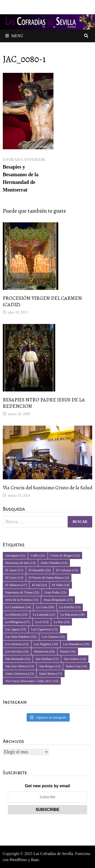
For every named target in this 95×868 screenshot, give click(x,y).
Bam (35, 860)
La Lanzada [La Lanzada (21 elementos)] (44, 614)
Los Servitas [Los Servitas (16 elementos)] (17, 651)
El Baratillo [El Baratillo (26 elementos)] (40, 570)
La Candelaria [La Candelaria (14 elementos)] (18, 607)
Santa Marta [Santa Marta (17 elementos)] (50, 674)
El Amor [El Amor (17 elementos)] (14, 570)
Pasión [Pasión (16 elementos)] (68, 651)
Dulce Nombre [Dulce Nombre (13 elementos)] (54, 563)
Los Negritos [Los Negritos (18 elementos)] (46, 644)
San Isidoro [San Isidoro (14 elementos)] (75, 659)
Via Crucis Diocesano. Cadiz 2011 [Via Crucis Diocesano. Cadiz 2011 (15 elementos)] (32, 681)
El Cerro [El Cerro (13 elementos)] (14, 578)
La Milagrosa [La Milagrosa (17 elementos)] (18, 622)
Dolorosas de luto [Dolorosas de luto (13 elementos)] (21, 563)
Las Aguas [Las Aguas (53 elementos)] (16, 629)
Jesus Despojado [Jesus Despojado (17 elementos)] (58, 600)
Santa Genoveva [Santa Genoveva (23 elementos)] (20, 674)
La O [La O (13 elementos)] (42, 622)
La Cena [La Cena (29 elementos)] (45, 607)
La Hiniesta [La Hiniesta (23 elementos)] (16, 614)
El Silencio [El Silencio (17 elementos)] (16, 585)
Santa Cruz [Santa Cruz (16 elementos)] (76, 666)
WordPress (18, 860)
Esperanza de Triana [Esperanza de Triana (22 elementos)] (22, 592)
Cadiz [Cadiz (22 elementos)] (38, 555)
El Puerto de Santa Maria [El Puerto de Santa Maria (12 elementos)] (49, 578)
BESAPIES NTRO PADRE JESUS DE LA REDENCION (44, 403)
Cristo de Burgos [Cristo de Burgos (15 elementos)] (65, 555)
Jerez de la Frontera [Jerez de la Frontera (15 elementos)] (22, 600)
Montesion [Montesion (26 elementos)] (44, 651)
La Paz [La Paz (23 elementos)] (62, 622)
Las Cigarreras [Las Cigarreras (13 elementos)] (44, 629)
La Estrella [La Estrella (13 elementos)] (70, 607)
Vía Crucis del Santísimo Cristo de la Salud (48, 488)
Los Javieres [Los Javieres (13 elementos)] (17, 644)
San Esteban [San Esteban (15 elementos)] (47, 659)
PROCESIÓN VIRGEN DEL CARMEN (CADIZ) (42, 301)
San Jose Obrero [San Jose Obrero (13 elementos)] (20, 666)
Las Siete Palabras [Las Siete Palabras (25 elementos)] (21, 637)
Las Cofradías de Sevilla (53, 854)
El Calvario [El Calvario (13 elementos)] (67, 570)
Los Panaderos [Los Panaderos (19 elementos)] (76, 644)
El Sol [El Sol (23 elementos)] (39, 585)
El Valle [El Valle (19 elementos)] (61, 585)
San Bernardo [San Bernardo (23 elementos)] (18, 659)
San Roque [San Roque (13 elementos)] (50, 666)
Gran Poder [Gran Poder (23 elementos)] (55, 592)
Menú (14, 36)
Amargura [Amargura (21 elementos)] (15, 555)
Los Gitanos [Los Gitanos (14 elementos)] (53, 637)
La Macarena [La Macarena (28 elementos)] (72, 614)
